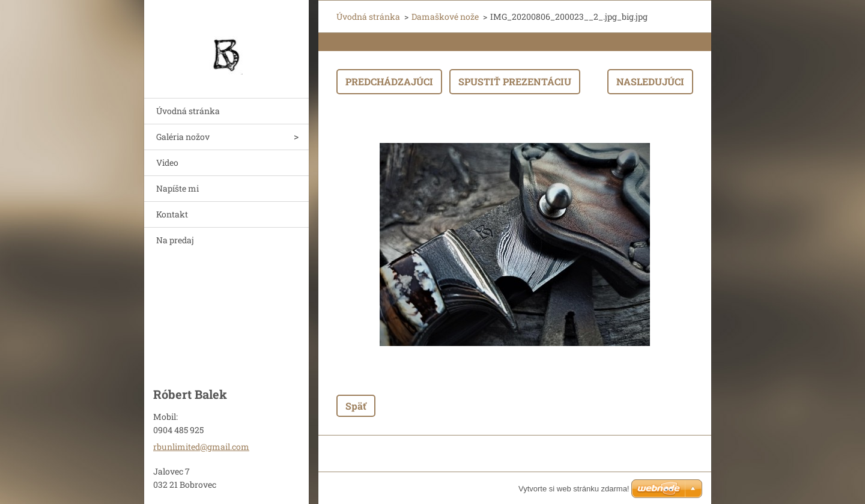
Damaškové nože (445, 17)
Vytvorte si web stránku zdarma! (574, 489)
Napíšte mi (178, 188)
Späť (356, 406)
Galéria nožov (183, 137)
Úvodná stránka (188, 111)
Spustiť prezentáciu (515, 81)
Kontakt (172, 214)
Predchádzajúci (389, 81)
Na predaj (175, 240)
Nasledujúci (650, 81)
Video (167, 162)
